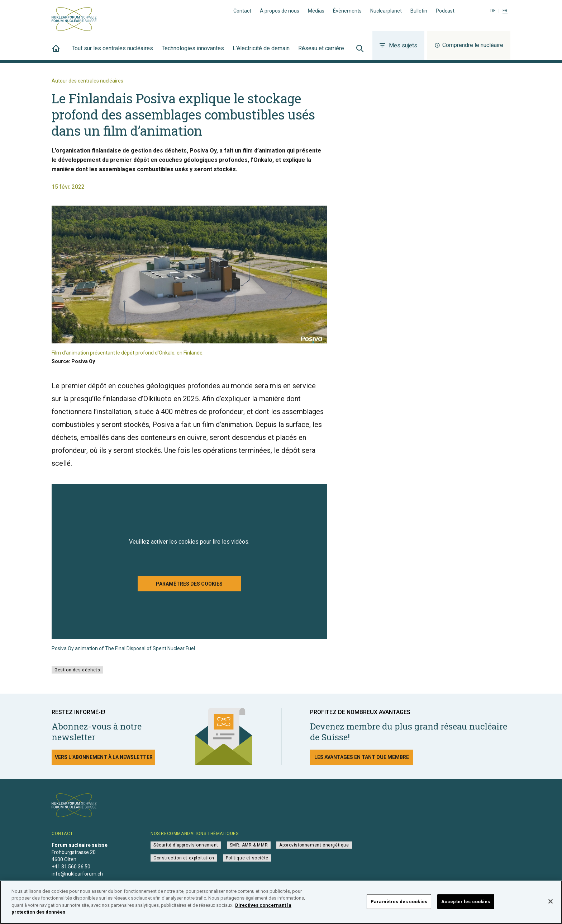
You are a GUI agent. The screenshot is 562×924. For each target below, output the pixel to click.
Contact (242, 11)
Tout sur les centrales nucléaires (112, 52)
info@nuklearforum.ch (77, 874)
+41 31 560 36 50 (71, 867)
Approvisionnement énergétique (314, 845)
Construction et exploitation (184, 858)
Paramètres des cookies (189, 584)
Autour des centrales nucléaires (87, 81)
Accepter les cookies (466, 902)
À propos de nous (280, 11)
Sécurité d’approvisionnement (186, 845)
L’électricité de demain (261, 52)
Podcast (445, 11)
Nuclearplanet (386, 11)
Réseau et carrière (321, 52)
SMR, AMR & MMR (249, 845)
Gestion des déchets (77, 670)
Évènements (347, 11)
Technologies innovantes (193, 52)
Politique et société (247, 858)
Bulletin (419, 11)
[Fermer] (551, 901)
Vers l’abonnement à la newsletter (104, 757)
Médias (316, 11)
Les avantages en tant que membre (362, 757)
